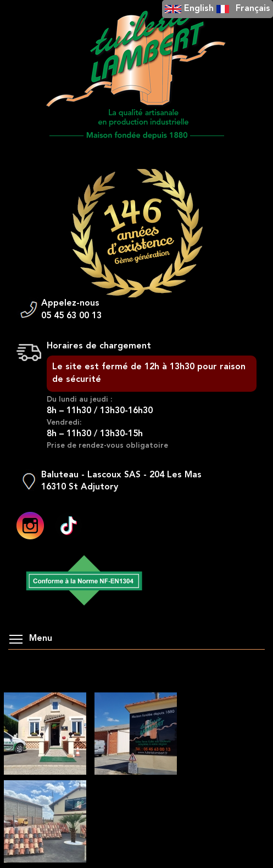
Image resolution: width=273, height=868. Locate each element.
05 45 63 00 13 (71, 316)
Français (253, 9)
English (199, 9)
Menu (31, 639)
